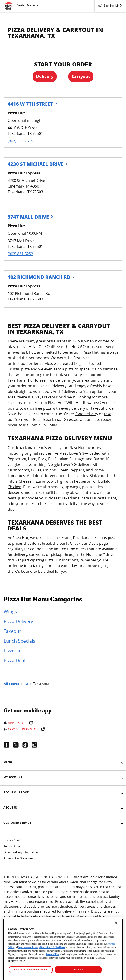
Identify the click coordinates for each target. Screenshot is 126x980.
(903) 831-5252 (20, 254)
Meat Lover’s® (72, 453)
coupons (38, 549)
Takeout (12, 631)
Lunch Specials (20, 641)
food (24, 363)
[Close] (116, 923)
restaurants (57, 341)
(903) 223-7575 (20, 141)
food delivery (87, 414)
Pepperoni (83, 481)
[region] (63, 949)
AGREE (78, 969)
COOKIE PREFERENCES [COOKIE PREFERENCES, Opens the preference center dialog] (31, 969)
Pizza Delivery (18, 621)
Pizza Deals (16, 661)
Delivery (45, 76)
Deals (20, 5)
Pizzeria (12, 651)
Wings (10, 612)
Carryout (81, 76)
